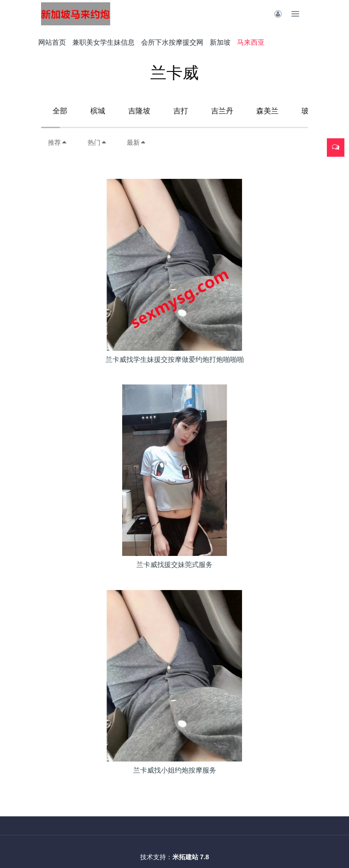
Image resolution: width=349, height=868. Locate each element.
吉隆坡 (139, 111)
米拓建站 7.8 (191, 857)
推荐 (58, 142)
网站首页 (52, 42)
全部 (60, 111)
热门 (97, 142)
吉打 (181, 111)
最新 (136, 142)
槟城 (98, 111)
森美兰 (267, 111)
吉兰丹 (222, 111)
